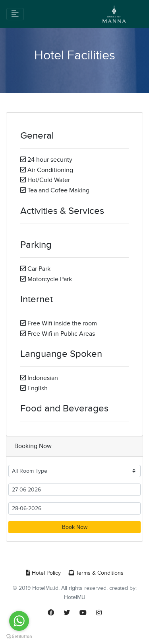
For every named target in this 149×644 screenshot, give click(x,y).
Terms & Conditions (96, 573)
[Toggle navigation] (15, 14)
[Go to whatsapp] (19, 621)
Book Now (75, 527)
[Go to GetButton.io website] (19, 636)
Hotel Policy (43, 573)
